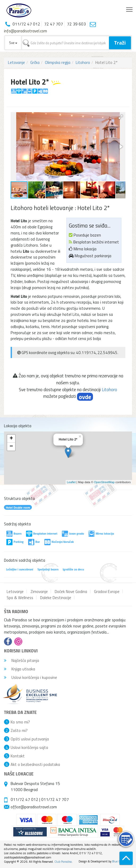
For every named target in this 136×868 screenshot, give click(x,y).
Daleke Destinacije (56, 597)
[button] (121, 117)
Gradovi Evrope (107, 591)
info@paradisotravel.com (25, 31)
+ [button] (11, 439)
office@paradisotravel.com (34, 807)
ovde (85, 397)
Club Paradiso (63, 862)
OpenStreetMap (104, 482)
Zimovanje (39, 591)
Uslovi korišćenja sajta (29, 747)
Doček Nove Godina (71, 591)
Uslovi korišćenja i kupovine (31, 677)
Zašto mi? (19, 730)
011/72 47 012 (24, 799)
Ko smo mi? (20, 722)
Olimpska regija (58, 62)
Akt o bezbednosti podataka (35, 764)
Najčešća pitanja (22, 660)
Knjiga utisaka (20, 669)
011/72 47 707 (55, 799)
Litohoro (83, 62)
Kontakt (18, 756)
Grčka (35, 62)
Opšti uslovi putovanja (30, 739)
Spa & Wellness (20, 597)
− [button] (11, 447)
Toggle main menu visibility (130, 8)
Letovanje (16, 62)
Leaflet (71, 482)
